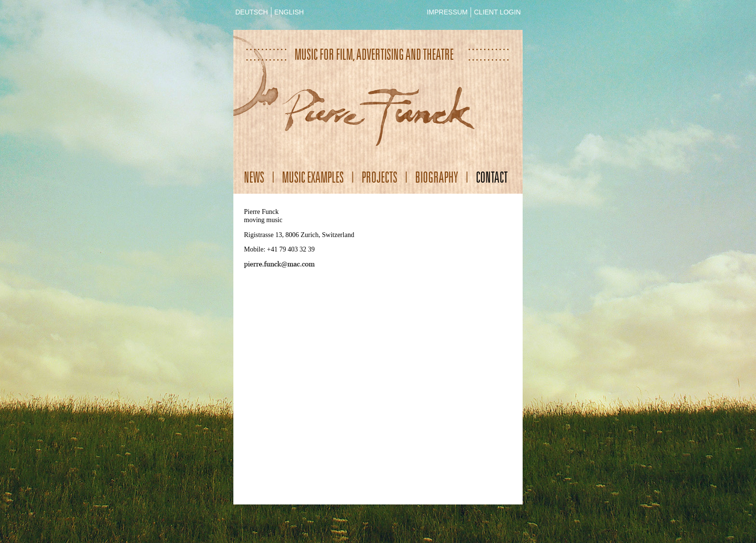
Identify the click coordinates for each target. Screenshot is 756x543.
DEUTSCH (252, 12)
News (254, 177)
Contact (492, 177)
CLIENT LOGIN (497, 12)
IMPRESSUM (447, 12)
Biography (437, 177)
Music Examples (313, 177)
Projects (379, 177)
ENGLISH (289, 12)
